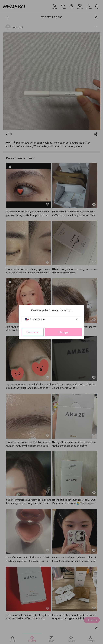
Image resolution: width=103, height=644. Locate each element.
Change (63, 332)
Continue (32, 332)
